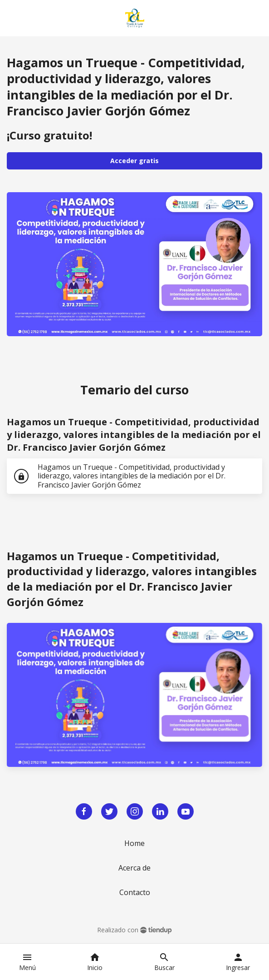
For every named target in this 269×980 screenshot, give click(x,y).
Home (134, 843)
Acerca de (134, 868)
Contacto (135, 892)
